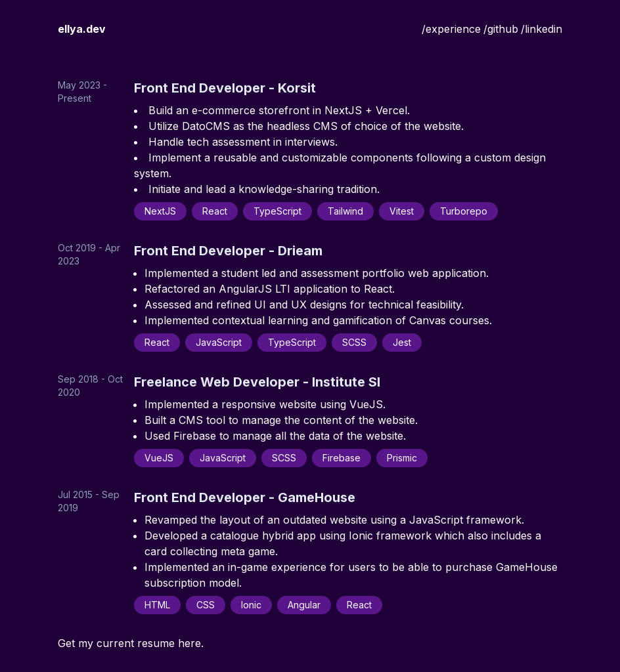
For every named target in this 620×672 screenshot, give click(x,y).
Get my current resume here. (131, 643)
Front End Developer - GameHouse (245, 497)
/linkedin (542, 29)
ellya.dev (82, 29)
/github (501, 29)
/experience (451, 29)
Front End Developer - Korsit (225, 88)
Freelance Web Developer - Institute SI (257, 382)
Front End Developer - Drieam (228, 251)
